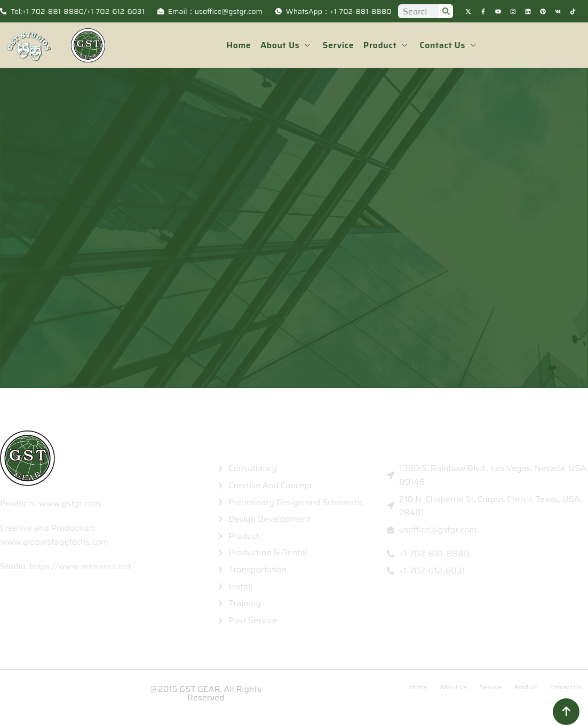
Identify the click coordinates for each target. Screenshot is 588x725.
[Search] (446, 11)
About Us (288, 45)
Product (386, 45)
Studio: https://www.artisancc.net (66, 566)
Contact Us (447, 45)
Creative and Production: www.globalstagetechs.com (54, 535)
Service (339, 45)
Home (241, 45)
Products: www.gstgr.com (50, 503)
